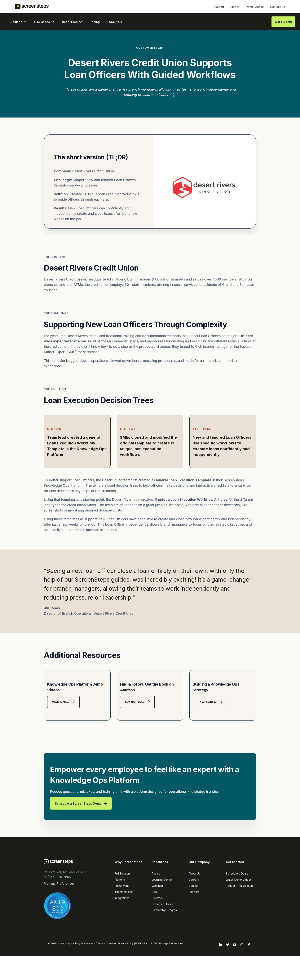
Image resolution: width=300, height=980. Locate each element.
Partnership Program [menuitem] (165, 939)
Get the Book (137, 731)
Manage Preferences (59, 913)
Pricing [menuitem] (156, 903)
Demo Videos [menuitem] (255, 7)
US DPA (153, 972)
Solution (16, 22)
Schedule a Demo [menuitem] (237, 903)
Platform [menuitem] (120, 909)
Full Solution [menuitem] (122, 903)
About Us (115, 22)
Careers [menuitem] (194, 909)
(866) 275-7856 (59, 906)
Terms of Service (106, 972)
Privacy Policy (126, 972)
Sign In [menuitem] (235, 7)
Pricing (95, 22)
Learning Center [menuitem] (162, 909)
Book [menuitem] (155, 921)
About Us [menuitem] (194, 903)
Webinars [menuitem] (158, 915)
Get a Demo (283, 22)
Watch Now (63, 731)
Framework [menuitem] (122, 915)
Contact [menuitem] (194, 915)
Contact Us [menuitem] (278, 7)
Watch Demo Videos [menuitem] (239, 909)
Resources (70, 22)
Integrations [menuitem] (122, 927)
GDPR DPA (141, 972)
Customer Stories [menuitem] (163, 933)
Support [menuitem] (219, 7)
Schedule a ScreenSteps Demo (81, 832)
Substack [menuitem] (158, 927)
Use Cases (42, 22)
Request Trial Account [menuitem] (240, 915)
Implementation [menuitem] (124, 921)
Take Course (210, 731)
